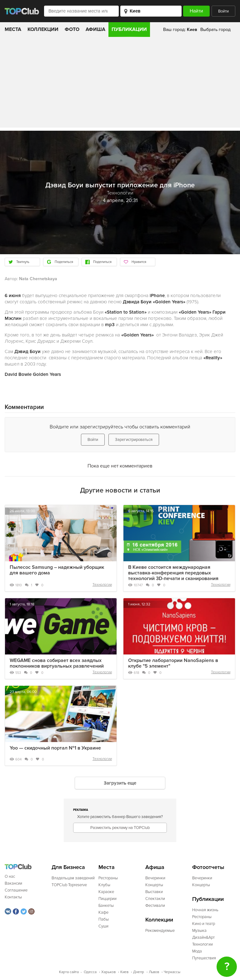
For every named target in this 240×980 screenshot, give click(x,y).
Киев (124, 972)
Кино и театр (204, 924)
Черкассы (172, 972)
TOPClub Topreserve (69, 885)
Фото (72, 29)
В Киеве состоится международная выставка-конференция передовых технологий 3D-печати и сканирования (173, 573)
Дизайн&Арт (203, 937)
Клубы (104, 885)
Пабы (104, 919)
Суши (103, 926)
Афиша (95, 29)
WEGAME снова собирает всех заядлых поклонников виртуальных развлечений (57, 663)
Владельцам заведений (73, 878)
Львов (154, 972)
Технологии (102, 585)
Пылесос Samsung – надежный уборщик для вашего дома (57, 570)
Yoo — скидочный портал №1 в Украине (55, 748)
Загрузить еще (120, 783)
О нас (10, 876)
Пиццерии (107, 899)
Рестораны (108, 878)
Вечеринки (155, 878)
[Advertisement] (120, 84)
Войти (223, 11)
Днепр (139, 972)
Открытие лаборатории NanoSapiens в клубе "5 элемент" (173, 663)
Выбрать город (215, 30)
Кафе (103, 912)
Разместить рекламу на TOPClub (120, 828)
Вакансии (13, 883)
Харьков (108, 972)
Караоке (106, 892)
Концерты (154, 885)
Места (13, 29)
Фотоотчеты (208, 867)
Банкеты (106, 906)
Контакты (13, 897)
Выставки (154, 892)
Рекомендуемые (160, 931)
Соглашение (16, 890)
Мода (197, 951)
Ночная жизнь (205, 910)
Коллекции (43, 29)
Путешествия (204, 958)
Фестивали (155, 906)
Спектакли (155, 899)
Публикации (129, 29)
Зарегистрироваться (134, 440)
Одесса (90, 972)
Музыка (199, 931)
